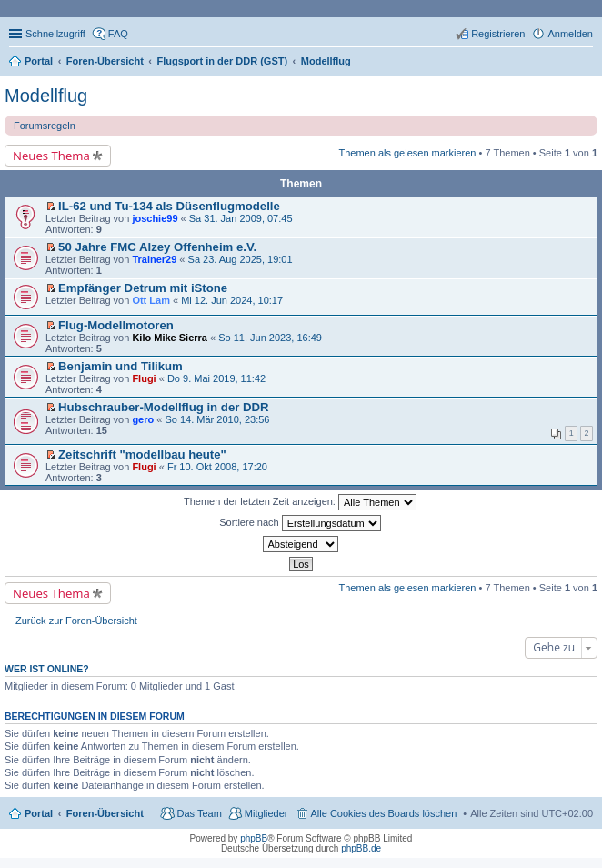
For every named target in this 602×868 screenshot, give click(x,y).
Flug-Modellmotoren (116, 325)
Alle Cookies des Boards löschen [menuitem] (384, 813)
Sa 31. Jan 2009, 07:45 (241, 218)
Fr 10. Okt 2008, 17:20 (217, 467)
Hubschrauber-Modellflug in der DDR (164, 407)
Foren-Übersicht (105, 813)
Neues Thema (51, 156)
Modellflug (46, 96)
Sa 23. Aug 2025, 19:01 (241, 259)
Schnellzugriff (55, 34)
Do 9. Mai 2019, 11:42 (216, 378)
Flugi (144, 378)
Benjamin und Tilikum (120, 366)
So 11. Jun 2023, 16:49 (270, 338)
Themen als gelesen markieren (407, 153)
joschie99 (155, 218)
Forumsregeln (45, 126)
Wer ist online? (47, 669)
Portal (39, 61)
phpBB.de (361, 848)
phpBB (254, 838)
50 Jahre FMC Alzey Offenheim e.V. (157, 247)
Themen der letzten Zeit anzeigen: (300, 502)
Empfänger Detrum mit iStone (143, 288)
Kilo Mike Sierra (170, 338)
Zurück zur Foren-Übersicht (76, 621)
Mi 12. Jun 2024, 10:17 (232, 300)
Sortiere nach (300, 523)
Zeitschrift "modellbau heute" (142, 454)
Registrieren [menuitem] (498, 34)
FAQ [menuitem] (118, 34)
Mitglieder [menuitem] (266, 813)
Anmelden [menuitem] (570, 34)
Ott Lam (151, 300)
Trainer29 (154, 259)
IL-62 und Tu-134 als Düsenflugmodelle (169, 206)
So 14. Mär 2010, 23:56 (217, 419)
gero (143, 419)
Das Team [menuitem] (199, 813)
